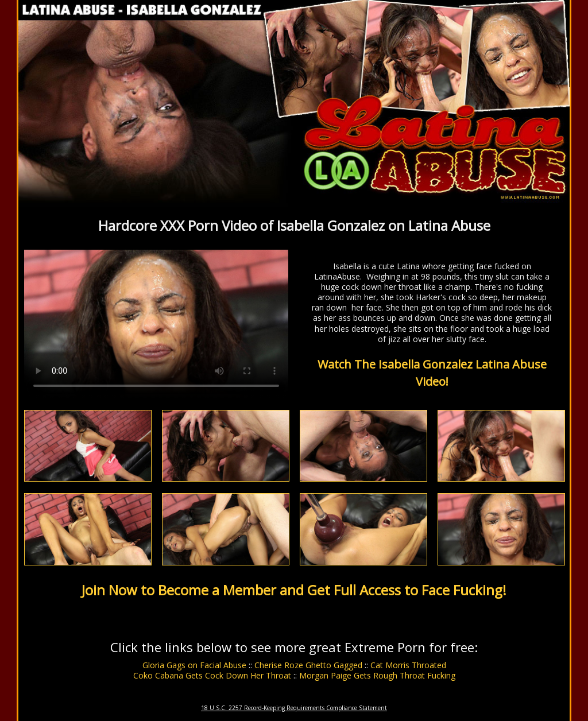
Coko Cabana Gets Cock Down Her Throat (212, 675)
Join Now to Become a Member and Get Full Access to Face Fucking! (294, 590)
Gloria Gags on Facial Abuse (194, 665)
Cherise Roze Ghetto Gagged (308, 665)
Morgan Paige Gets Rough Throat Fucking (377, 675)
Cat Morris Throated (408, 665)
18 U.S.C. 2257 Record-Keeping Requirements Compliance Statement (294, 708)
